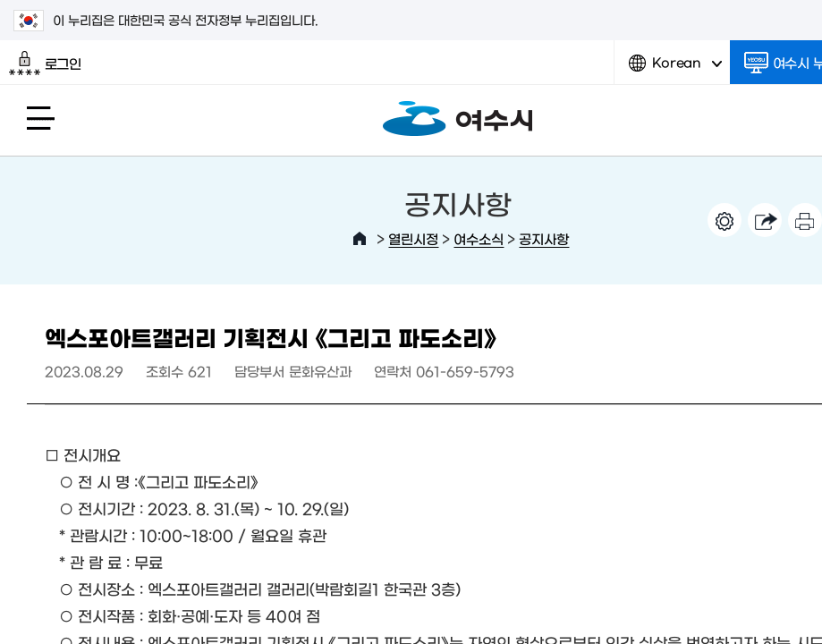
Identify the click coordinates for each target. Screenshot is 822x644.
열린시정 (413, 238)
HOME (360, 239)
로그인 (45, 64)
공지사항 (544, 238)
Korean (675, 69)
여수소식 (479, 238)
